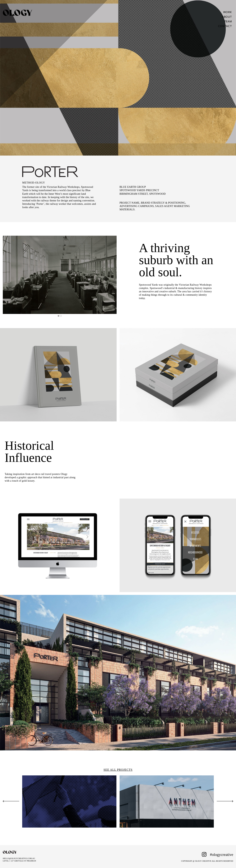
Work (228, 12)
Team (228, 21)
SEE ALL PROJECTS (118, 770)
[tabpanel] (60, 275)
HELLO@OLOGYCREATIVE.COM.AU (19, 858)
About (227, 17)
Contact (225, 26)
